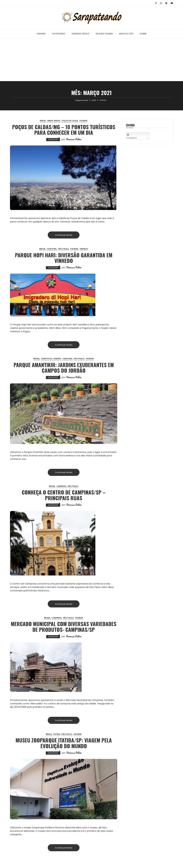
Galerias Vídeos (80, 34)
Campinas (61, 486)
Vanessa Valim (73, 139)
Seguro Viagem (104, 34)
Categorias (59, 34)
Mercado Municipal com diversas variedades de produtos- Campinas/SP (64, 627)
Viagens (41, 34)
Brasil (43, 121)
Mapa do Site (126, 34)
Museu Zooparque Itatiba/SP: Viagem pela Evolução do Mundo (64, 743)
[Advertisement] (91, 60)
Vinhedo (84, 249)
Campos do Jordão (51, 359)
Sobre (143, 34)
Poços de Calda (70, 121)
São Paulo (63, 249)
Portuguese (132, 136)
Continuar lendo (64, 235)
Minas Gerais (54, 121)
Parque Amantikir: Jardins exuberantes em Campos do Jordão (64, 368)
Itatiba (57, 734)
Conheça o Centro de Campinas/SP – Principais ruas (64, 495)
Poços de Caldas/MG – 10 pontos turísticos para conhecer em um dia (64, 130)
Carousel (52, 249)
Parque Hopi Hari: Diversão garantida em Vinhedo (64, 258)
